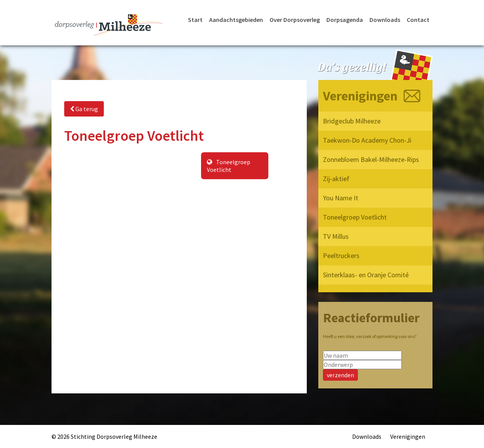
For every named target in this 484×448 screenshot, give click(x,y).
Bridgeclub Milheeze (352, 121)
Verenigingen (408, 436)
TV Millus (336, 236)
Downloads (385, 20)
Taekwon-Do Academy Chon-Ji (367, 140)
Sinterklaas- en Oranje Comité (366, 275)
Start (195, 20)
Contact (418, 20)
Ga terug (84, 109)
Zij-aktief (336, 179)
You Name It (341, 198)
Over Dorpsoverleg (295, 20)
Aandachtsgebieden (236, 20)
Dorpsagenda (345, 20)
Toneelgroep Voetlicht (229, 166)
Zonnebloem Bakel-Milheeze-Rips (371, 159)
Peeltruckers (341, 256)
